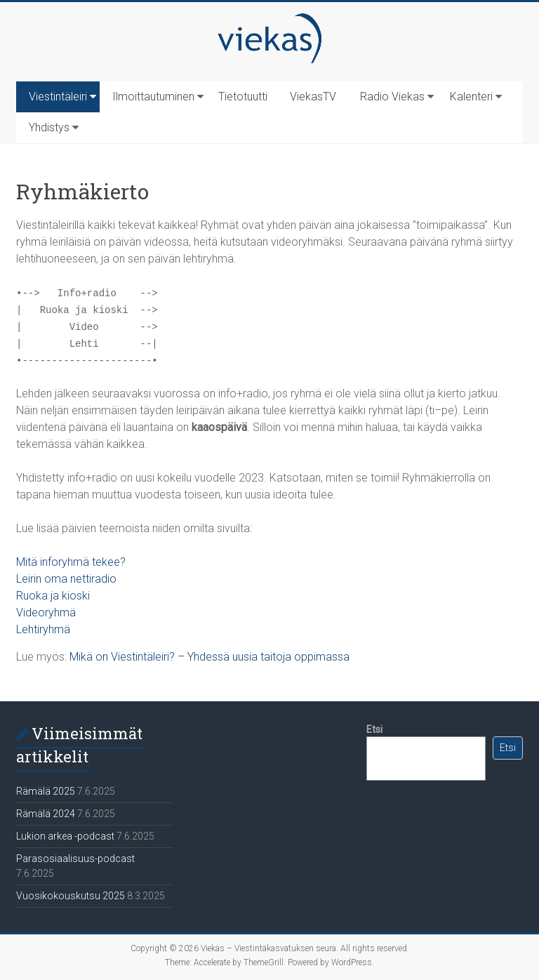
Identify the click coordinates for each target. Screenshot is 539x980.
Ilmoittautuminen (153, 97)
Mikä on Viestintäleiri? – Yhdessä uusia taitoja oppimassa (209, 657)
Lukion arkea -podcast (65, 836)
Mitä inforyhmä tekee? (71, 562)
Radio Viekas (392, 97)
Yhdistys (49, 127)
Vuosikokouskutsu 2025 (71, 896)
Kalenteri (471, 97)
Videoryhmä (46, 612)
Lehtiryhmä (43, 629)
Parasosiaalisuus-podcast (75, 859)
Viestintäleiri (58, 97)
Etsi (374, 729)
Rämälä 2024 (46, 814)
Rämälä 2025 (46, 791)
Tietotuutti (243, 97)
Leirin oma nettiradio (66, 579)
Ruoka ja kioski (53, 596)
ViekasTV (313, 97)
